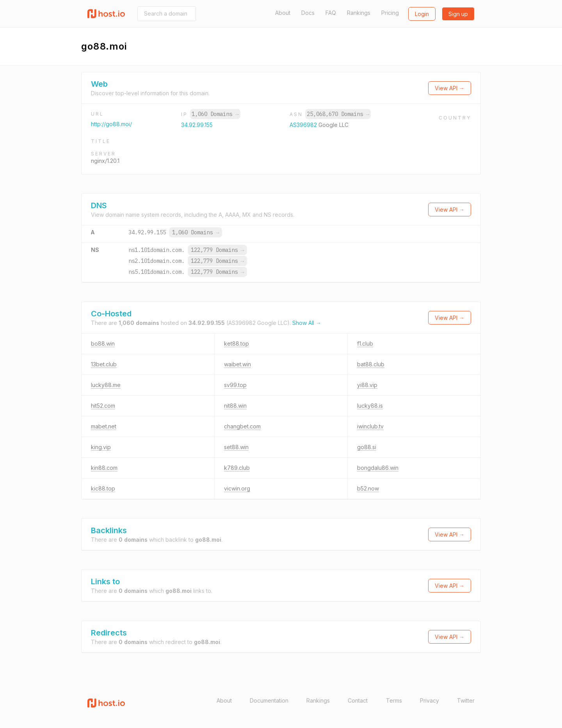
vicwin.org (237, 488)
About (283, 13)
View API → (450, 88)
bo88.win (103, 343)
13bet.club (104, 364)
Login (422, 14)
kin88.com (104, 468)
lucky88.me (106, 385)
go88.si (367, 447)
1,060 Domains (215, 114)
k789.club (237, 468)
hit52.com (103, 406)
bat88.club (371, 364)
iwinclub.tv (370, 426)
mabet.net (104, 426)
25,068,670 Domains (338, 114)
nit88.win (235, 406)
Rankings (359, 13)
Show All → (307, 323)
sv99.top (235, 385)
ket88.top (237, 343)
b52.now (368, 488)
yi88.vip (367, 385)
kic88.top (103, 488)
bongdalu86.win (378, 468)
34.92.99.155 (197, 125)
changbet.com (242, 426)
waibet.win (237, 364)
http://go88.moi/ (111, 124)
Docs (308, 13)
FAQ (331, 13)
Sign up (458, 14)
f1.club (365, 343)
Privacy (430, 700)
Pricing (390, 13)
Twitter (466, 700)
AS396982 (304, 125)
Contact (358, 700)
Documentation (269, 700)
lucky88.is (370, 406)
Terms (394, 700)
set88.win (236, 447)
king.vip (101, 447)
